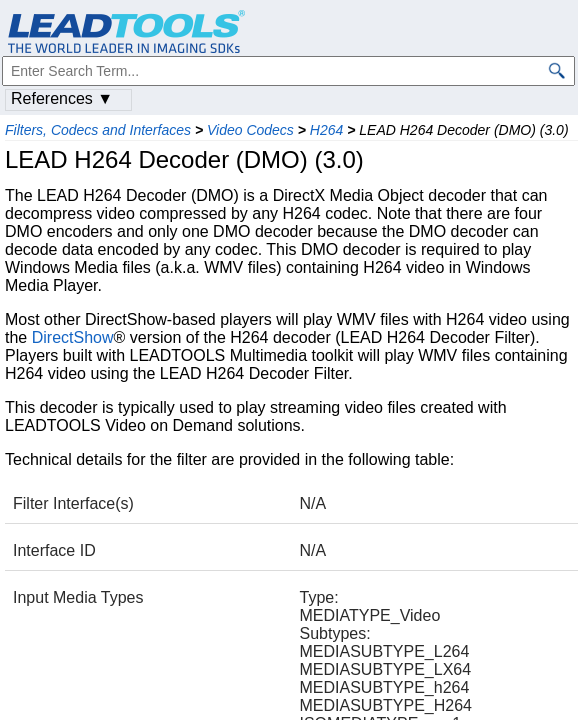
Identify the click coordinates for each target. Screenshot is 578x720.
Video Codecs (250, 130)
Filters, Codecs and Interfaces (98, 130)
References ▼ (62, 98)
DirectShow (73, 337)
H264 (326, 130)
